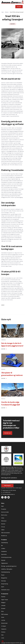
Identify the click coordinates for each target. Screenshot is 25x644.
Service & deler (5, 512)
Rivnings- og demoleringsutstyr (9, 566)
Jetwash (3, 606)
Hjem (3, 12)
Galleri (3, 530)
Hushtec (3, 597)
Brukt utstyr (4, 515)
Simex (3, 617)
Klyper (3, 575)
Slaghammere (4, 563)
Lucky (3, 638)
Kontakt (19, 7)
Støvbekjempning (5, 572)
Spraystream (4, 623)
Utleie (3, 518)
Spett (3, 587)
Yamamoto (4, 629)
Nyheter (7, 12)
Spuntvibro (4, 554)
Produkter (4, 509)
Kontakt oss (8, 433)
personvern (10, 488)
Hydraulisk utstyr (5, 590)
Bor (2, 546)
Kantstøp (3, 581)
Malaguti (3, 603)
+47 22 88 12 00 (7, 492)
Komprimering (5, 584)
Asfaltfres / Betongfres (7, 569)
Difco (2, 611)
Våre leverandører (6, 533)
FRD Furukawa (5, 614)
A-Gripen (4, 626)
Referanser (4, 521)
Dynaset (3, 608)
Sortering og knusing (6, 557)
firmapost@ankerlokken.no (9, 494)
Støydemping (4, 543)
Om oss (3, 527)
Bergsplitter (4, 578)
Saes (2, 635)
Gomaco (3, 632)
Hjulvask (3, 560)
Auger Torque (5, 600)
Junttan (3, 620)
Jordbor (3, 549)
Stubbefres (4, 551)
